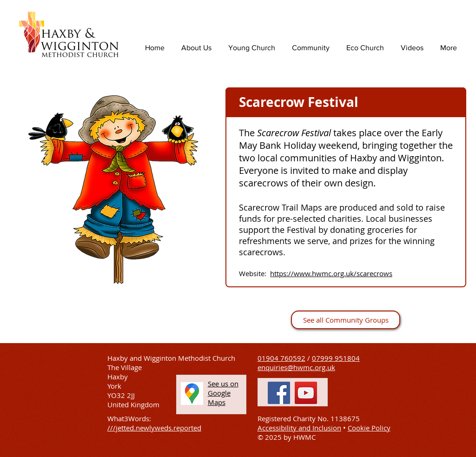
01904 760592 (281, 358)
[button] (223, 393)
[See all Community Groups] (346, 320)
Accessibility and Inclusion (299, 428)
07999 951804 (336, 358)
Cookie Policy (369, 428)
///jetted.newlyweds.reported (154, 428)
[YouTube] (306, 393)
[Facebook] (279, 393)
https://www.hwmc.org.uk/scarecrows (331, 273)
